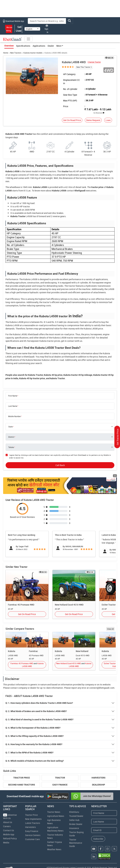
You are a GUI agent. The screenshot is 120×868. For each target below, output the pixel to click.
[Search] (47, 21)
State (10, 427)
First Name (13, 396)
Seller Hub (74, 820)
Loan (108, 120)
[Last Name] (104, 822)
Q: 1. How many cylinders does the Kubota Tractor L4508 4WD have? (39, 703)
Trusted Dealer (76, 816)
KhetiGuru (74, 812)
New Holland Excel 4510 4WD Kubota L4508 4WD (74, 665)
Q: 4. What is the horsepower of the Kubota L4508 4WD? (33, 728)
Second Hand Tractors (22, 785)
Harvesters (99, 778)
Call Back (60, 465)
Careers (7, 826)
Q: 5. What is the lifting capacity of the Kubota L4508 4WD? (35, 736)
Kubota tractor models (33, 53)
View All (110, 629)
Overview (9, 46)
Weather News (54, 849)
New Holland (82, 651)
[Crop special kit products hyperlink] (60, 486)
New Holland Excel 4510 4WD (69, 605)
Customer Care (32, 839)
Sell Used (18, 29)
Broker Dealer (76, 824)
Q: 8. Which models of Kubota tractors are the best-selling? (35, 761)
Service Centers (33, 835)
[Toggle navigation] (28, 39)
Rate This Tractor (83, 67)
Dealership (99, 785)
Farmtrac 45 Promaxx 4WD (21, 605)
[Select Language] (32, 29)
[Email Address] (104, 830)
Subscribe (98, 839)
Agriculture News (56, 816)
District (11, 437)
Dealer (51, 46)
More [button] (59, 46)
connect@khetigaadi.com (102, 688)
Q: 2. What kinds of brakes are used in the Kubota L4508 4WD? (36, 711)
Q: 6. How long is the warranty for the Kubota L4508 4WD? (34, 744)
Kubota (12, 651)
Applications (39, 46)
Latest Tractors (33, 823)
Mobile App (9, 834)
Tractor (60, 778)
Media (6, 842)
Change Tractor (94, 62)
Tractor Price (22, 778)
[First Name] (104, 813)
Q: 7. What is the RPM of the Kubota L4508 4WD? (29, 753)
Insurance (74, 828)
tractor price (97, 187)
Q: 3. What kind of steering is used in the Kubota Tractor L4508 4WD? (39, 720)
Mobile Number (14, 416)
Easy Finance (60, 785)
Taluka (11, 447)
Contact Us (9, 830)
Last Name (13, 406)
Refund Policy (10, 838)
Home (6, 53)
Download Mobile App (14, 21)
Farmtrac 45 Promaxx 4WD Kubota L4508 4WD (27, 665)
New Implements (33, 819)
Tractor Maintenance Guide (76, 843)
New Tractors (16, 53)
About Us (8, 822)
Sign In (46, 29)
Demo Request (93, 120)
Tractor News (54, 812)
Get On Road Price (72, 120)
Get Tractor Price (118, 437)
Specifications (23, 46)
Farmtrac (33, 651)
